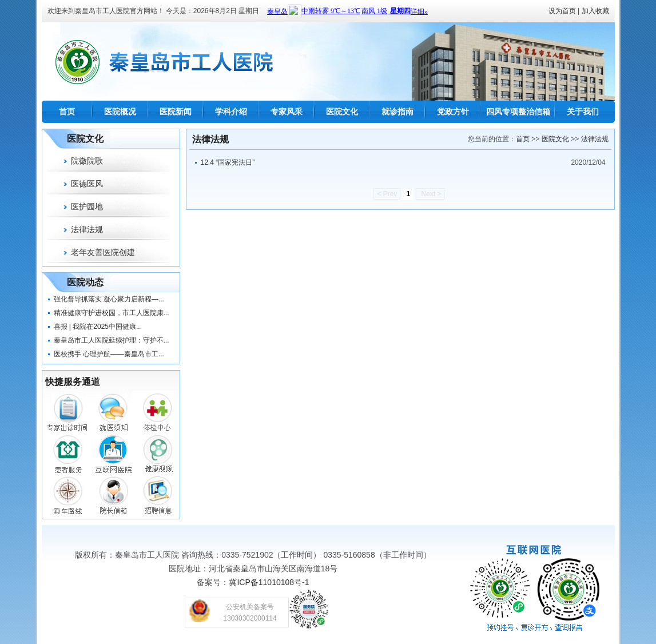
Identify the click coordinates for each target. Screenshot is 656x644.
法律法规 (87, 229)
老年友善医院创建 (103, 252)
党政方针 (453, 112)
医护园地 (87, 206)
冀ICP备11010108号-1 (269, 582)
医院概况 (120, 112)
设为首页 (562, 11)
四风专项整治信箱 (518, 112)
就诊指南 (397, 112)
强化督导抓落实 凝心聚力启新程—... (109, 299)
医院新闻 (176, 112)
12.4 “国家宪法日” (228, 162)
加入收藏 (595, 11)
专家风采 (287, 112)
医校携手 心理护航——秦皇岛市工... (109, 354)
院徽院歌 (87, 161)
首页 (67, 112)
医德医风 (87, 184)
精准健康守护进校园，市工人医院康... (112, 313)
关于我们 (583, 112)
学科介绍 (231, 112)
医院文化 (342, 112)
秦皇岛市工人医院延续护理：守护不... (112, 340)
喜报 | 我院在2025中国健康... (98, 327)
